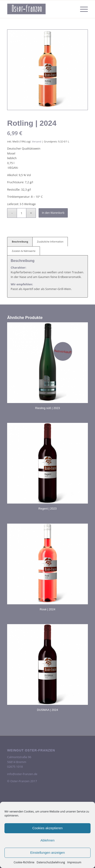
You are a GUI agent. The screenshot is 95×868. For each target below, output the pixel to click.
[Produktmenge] (22, 213)
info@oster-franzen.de (22, 774)
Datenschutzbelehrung (51, 862)
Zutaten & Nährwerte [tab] (24, 251)
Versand (37, 141)
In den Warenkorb (53, 213)
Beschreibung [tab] (20, 242)
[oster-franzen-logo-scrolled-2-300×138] (39, 9)
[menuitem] (82, 9)
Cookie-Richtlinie (24, 862)
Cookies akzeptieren (47, 828)
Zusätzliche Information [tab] (50, 242)
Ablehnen (47, 840)
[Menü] (82, 9)
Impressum (74, 862)
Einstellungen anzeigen (47, 853)
